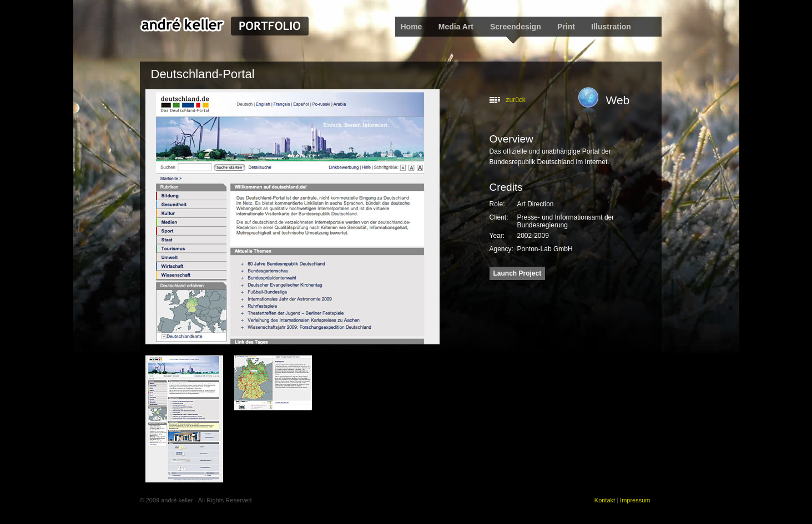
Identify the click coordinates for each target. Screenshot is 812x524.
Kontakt (605, 500)
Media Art (457, 27)
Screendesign (516, 27)
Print (566, 27)
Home (412, 27)
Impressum (635, 500)
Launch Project (518, 273)
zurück (516, 100)
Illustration (611, 27)
